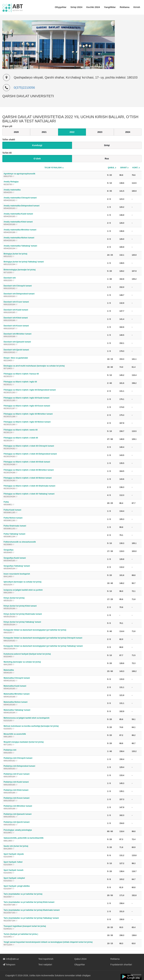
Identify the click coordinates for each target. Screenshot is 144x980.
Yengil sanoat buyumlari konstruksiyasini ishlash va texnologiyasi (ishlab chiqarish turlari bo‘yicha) (54, 944)
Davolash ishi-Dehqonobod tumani (54, 295)
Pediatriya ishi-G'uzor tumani (54, 775)
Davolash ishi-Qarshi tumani (54, 351)
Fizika (54, 503)
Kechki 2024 (93, 7)
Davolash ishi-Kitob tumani (54, 319)
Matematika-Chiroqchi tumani (54, 679)
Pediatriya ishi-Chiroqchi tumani (54, 760)
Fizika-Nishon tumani (54, 519)
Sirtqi (107, 145)
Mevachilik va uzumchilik (54, 736)
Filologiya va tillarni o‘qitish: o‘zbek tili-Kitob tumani (54, 463)
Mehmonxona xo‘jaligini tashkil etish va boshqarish (54, 719)
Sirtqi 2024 (76, 7)
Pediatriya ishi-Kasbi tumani (54, 783)
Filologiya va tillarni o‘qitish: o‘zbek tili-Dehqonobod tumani (54, 455)
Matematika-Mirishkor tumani (54, 695)
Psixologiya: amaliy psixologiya (54, 831)
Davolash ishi (54, 279)
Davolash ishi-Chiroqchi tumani (54, 287)
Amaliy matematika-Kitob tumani (54, 223)
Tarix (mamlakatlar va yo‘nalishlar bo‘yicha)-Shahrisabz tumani (54, 912)
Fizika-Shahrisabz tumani (54, 527)
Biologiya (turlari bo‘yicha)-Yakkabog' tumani (54, 263)
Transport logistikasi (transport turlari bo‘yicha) (54, 928)
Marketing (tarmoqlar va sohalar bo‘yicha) (54, 663)
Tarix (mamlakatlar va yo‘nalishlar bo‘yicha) (54, 895)
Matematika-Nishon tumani (54, 704)
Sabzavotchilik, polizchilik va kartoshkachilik (54, 839)
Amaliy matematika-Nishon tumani (54, 239)
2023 (100, 132)
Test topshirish (46, 959)
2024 (128, 132)
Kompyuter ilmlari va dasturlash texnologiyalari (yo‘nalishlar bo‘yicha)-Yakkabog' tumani (54, 647)
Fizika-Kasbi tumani (54, 511)
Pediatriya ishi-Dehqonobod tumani (54, 768)
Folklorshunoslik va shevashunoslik (54, 543)
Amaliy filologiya (54, 183)
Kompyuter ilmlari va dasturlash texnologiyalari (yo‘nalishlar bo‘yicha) (54, 631)
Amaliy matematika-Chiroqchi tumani (54, 199)
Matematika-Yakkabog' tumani (54, 711)
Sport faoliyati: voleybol (54, 880)
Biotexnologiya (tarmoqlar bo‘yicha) (54, 271)
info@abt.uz (11, 959)
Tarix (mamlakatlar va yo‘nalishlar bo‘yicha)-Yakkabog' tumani (54, 920)
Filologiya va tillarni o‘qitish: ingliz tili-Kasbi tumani (54, 399)
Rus (107, 159)
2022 (72, 132)
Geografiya (54, 551)
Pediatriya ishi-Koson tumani (54, 799)
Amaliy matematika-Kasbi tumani (54, 215)
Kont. (135, 168)
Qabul (111, 168)
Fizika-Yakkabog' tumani (54, 535)
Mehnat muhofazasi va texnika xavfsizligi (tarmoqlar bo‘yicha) (54, 728)
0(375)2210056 (24, 88)
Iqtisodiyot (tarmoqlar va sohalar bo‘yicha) (54, 583)
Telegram (9, 964)
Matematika (54, 672)
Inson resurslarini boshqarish (54, 575)
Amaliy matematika (54, 191)
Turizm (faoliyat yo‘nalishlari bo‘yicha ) (54, 936)
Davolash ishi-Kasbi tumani (54, 311)
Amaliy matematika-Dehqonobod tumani (54, 207)
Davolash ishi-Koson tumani (54, 327)
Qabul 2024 (80, 959)
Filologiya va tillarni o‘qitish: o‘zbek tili (54, 439)
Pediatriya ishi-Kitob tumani (54, 792)
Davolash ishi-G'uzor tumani (54, 303)
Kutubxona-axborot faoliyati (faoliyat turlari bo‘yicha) (54, 655)
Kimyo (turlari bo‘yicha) (54, 599)
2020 (16, 132)
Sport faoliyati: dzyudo (54, 856)
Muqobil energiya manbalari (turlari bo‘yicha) (54, 743)
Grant (123, 168)
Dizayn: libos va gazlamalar (54, 359)
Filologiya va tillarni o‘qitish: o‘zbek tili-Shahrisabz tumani (54, 487)
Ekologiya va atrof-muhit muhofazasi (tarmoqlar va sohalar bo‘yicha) (54, 367)
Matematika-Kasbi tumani (54, 687)
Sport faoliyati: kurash (54, 872)
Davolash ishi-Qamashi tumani (54, 343)
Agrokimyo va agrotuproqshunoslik (54, 175)
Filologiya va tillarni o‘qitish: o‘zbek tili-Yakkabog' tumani (54, 495)
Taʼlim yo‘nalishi (53, 168)
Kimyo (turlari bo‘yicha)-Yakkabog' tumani (54, 623)
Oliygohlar (61, 7)
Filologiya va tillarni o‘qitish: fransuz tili (54, 375)
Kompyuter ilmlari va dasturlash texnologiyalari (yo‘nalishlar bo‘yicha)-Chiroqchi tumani (54, 639)
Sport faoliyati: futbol (54, 863)
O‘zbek (37, 159)
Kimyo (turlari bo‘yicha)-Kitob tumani (54, 607)
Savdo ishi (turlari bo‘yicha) (54, 848)
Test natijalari (45, 964)
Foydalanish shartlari (121, 964)
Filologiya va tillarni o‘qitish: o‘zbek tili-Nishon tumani (54, 479)
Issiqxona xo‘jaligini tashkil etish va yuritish (54, 591)
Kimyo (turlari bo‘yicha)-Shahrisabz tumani (54, 615)
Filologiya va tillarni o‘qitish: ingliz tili (54, 383)
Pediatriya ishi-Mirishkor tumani (54, 807)
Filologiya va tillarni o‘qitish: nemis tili (54, 431)
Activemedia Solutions (53, 975)
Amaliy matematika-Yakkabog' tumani (54, 247)
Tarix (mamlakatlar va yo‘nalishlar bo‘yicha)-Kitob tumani (54, 904)
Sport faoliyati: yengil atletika (54, 888)
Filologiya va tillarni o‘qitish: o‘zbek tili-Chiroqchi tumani (54, 447)
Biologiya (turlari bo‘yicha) (54, 255)
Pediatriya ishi (54, 751)
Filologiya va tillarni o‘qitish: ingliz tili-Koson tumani (54, 407)
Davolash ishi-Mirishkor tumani (54, 335)
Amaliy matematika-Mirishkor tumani (54, 231)
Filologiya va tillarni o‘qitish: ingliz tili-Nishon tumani (54, 423)
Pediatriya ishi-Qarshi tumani (54, 824)
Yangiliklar (110, 7)
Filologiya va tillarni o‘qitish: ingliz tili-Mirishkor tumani (54, 415)
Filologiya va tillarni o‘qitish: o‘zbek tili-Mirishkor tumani (54, 471)
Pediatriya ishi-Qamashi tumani (54, 816)
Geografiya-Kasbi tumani (54, 559)
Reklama (125, 7)
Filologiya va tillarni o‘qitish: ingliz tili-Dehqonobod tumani (54, 391)
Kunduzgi (37, 145)
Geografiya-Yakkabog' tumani (54, 567)
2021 (44, 132)
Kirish (137, 7)
